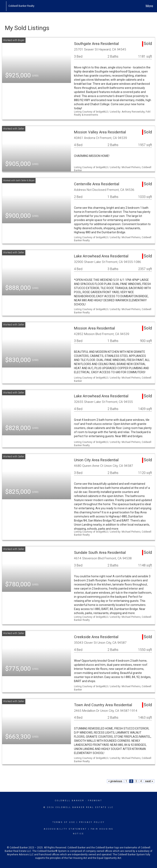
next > (149, 781)
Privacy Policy (92, 822)
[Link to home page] (4, 6)
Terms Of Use (64, 822)
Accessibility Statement (65, 829)
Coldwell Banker (70, 801)
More (149, 6)
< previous (115, 781)
